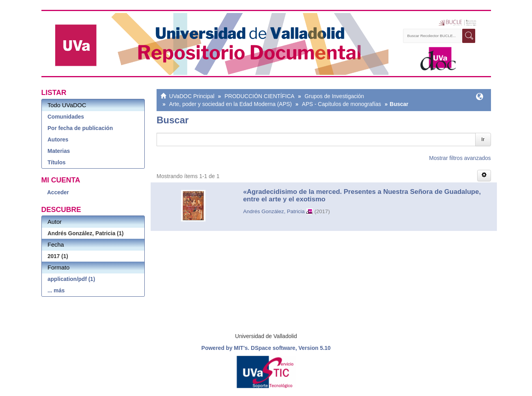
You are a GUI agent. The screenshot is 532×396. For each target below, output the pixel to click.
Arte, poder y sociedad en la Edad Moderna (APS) (231, 104)
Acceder (58, 192)
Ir (483, 139)
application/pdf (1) (72, 279)
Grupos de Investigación (334, 96)
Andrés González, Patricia (274, 211)
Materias (59, 151)
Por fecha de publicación (80, 128)
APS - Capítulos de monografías (342, 104)
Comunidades (66, 117)
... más (56, 290)
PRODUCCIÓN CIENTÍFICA (259, 96)
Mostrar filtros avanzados (460, 158)
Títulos (57, 162)
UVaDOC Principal (192, 96)
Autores (58, 139)
